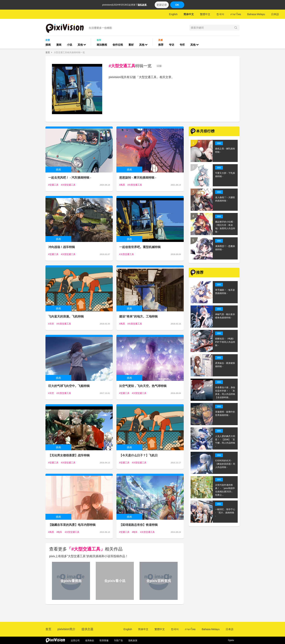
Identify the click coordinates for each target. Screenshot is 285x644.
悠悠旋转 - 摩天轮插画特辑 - (138, 178)
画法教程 (102, 45)
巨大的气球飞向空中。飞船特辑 (69, 386)
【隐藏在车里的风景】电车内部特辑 (72, 525)
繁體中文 (205, 14)
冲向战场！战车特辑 (62, 247)
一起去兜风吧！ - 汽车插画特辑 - (70, 178)
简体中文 (189, 14)
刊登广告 (118, 640)
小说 (69, 45)
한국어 (220, 14)
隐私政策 (142, 5)
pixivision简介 (66, 629)
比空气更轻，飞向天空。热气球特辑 (143, 386)
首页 (48, 52)
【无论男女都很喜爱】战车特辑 (69, 455)
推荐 (161, 45)
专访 (172, 45)
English (173, 14)
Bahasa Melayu (256, 14)
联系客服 (104, 640)
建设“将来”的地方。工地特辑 (138, 316)
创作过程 (118, 45)
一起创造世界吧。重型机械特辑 (140, 247)
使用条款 (90, 640)
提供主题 (87, 629)
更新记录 (162, 5)
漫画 (59, 45)
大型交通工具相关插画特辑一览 (69, 52)
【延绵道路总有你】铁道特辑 (138, 525)
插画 (48, 45)
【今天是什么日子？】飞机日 (138, 455)
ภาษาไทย (236, 14)
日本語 (275, 14)
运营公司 (75, 640)
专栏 (182, 45)
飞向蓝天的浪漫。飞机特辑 (66, 316)
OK (177, 5)
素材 (131, 45)
